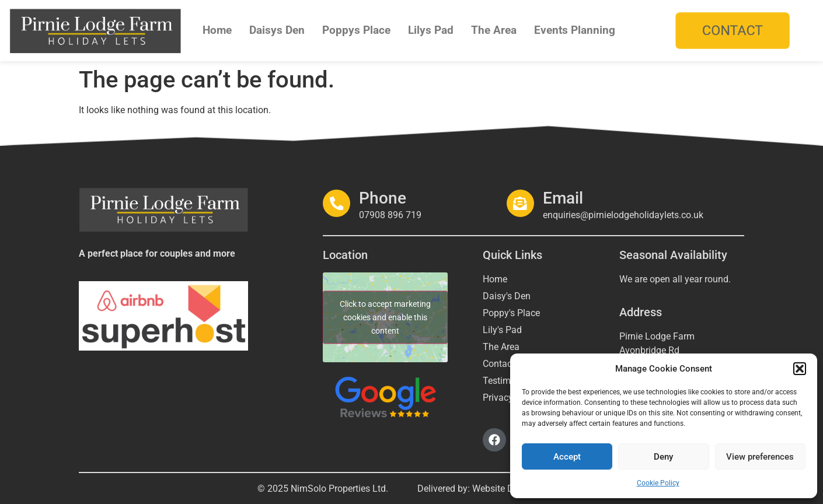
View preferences (760, 457)
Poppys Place (356, 30)
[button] (800, 369)
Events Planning (575, 30)
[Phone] (335, 203)
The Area (494, 30)
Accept (567, 457)
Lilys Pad (431, 30)
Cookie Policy (658, 483)
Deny (663, 457)
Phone (380, 198)
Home (217, 30)
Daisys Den (277, 30)
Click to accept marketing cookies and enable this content (385, 317)
